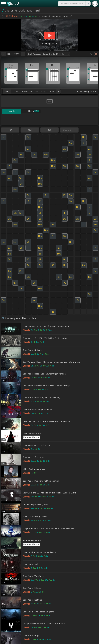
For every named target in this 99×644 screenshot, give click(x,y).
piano (16, 92)
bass (52, 92)
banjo (43, 92)
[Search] (88, 4)
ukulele (25, 92)
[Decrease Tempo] (3, 54)
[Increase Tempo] (23, 54)
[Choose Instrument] (58, 91)
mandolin (34, 92)
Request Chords (31, 437)
